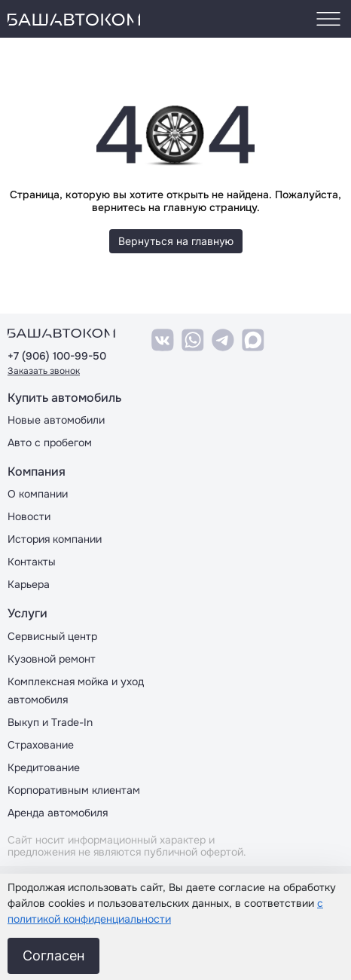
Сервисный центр (52, 636)
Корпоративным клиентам (74, 790)
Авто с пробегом (50, 443)
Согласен (53, 955)
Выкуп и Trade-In (50, 722)
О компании (38, 494)
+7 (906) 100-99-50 (57, 356)
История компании (55, 539)
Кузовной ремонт (52, 659)
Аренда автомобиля (58, 813)
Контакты (32, 562)
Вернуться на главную (176, 241)
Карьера (29, 584)
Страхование (41, 745)
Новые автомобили (56, 420)
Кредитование (44, 767)
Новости (29, 516)
